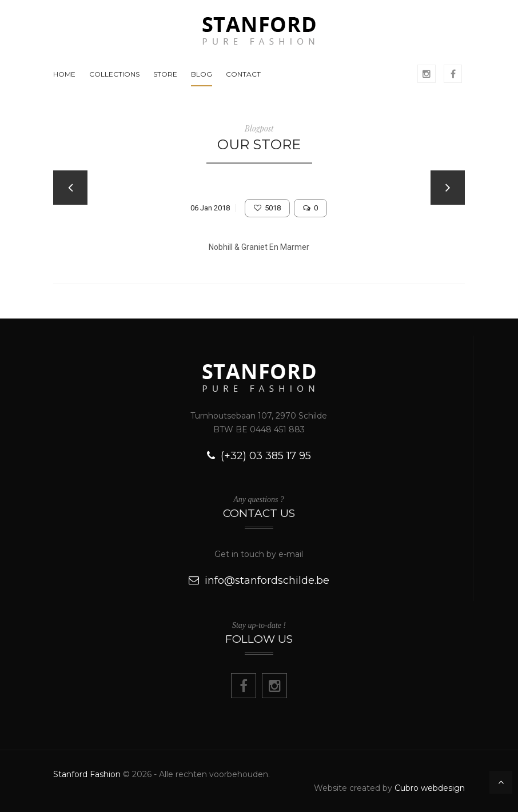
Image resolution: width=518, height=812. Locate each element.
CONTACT (243, 74)
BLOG (202, 74)
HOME (64, 74)
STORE (165, 74)
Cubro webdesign (430, 788)
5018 (267, 208)
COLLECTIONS (114, 74)
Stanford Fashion (87, 774)
